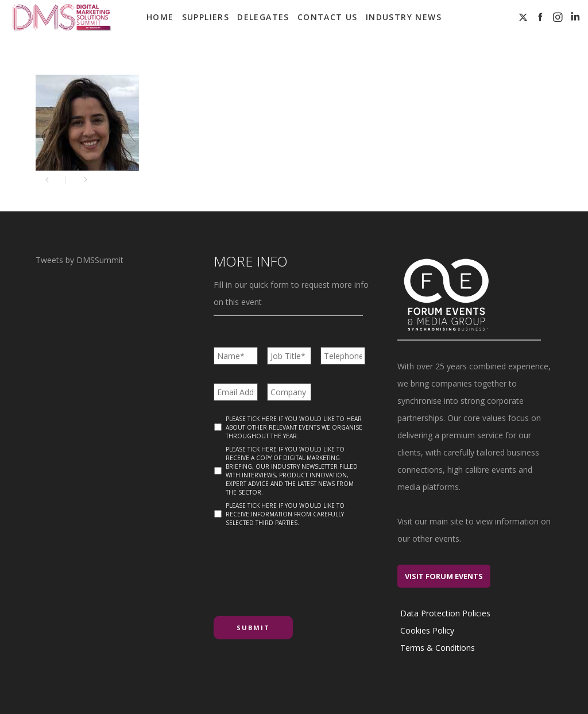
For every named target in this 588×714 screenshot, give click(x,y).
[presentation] (301, 567)
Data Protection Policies (445, 613)
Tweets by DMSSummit (80, 260)
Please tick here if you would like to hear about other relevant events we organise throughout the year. (294, 427)
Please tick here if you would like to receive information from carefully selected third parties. (285, 514)
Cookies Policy (427, 630)
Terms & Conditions (438, 648)
